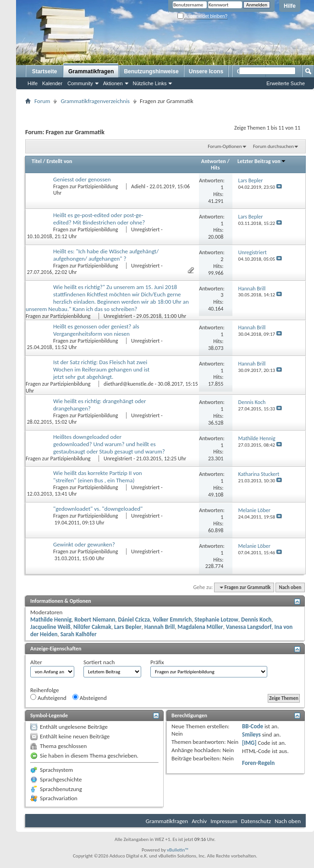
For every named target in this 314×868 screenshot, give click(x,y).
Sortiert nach (99, 662)
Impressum (224, 821)
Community (80, 83)
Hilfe (290, 6)
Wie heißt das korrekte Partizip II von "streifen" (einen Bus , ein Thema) (98, 477)
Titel (37, 161)
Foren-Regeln (258, 763)
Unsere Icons (206, 71)
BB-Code (253, 726)
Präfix (157, 662)
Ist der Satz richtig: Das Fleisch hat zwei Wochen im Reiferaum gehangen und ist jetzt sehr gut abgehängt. (101, 369)
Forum (42, 101)
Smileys (251, 734)
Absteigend (90, 698)
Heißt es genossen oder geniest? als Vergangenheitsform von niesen (96, 330)
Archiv (199, 821)
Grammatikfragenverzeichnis (95, 101)
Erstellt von (59, 161)
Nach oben (290, 587)
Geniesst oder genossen (82, 179)
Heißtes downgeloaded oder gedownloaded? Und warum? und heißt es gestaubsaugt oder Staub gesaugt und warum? (109, 444)
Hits (215, 168)
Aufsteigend (48, 698)
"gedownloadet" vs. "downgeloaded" (98, 509)
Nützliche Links (150, 83)
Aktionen (113, 83)
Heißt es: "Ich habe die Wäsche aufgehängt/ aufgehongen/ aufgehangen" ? (106, 255)
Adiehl (138, 186)
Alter (36, 662)
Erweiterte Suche (286, 83)
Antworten (214, 161)
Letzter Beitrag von (262, 161)
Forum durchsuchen (273, 146)
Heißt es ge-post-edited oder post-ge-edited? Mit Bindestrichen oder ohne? (99, 219)
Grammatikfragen (91, 71)
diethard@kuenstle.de (129, 384)
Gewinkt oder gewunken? (84, 544)
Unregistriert (145, 229)
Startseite (45, 71)
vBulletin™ (178, 850)
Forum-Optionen (225, 146)
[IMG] (249, 743)
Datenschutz (256, 821)
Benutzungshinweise (151, 71)
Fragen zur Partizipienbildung (86, 186)
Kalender (52, 83)
